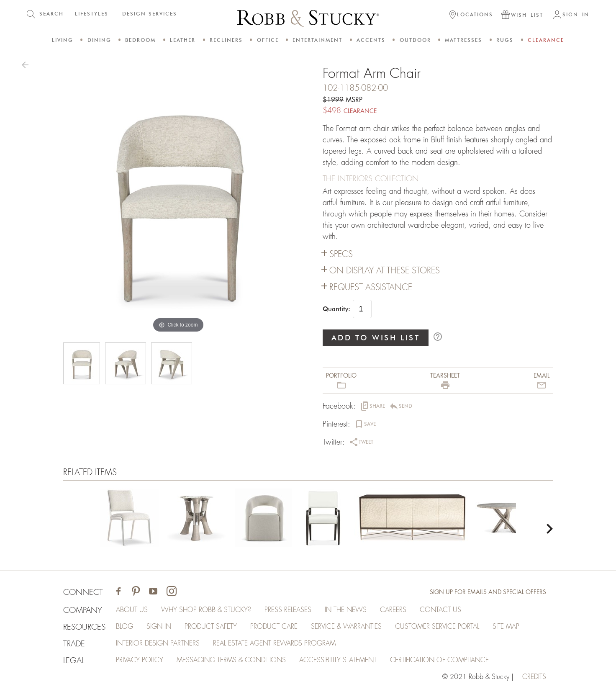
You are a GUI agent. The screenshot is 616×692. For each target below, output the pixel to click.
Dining (99, 40)
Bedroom (140, 40)
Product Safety (211, 627)
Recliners (226, 40)
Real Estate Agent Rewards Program (274, 643)
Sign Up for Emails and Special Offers (488, 592)
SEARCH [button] (51, 14)
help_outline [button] (438, 337)
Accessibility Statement (338, 660)
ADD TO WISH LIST (376, 338)
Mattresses (463, 40)
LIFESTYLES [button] (92, 14)
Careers (393, 610)
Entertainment (317, 40)
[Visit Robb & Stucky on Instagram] (172, 592)
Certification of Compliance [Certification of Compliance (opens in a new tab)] (439, 660)
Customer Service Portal (437, 627)
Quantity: (336, 309)
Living (63, 40)
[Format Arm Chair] (129, 520)
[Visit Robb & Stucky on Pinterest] (136, 592)
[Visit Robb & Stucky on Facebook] (118, 592)
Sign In (159, 627)
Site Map (506, 627)
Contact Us (440, 610)
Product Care (274, 627)
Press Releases (288, 610)
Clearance (546, 40)
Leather (183, 40)
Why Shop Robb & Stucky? (206, 610)
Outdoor (415, 40)
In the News (346, 610)
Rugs (505, 40)
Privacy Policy (140, 660)
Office (268, 40)
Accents (371, 40)
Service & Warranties (346, 627)
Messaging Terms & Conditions (231, 660)
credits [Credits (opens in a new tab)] (534, 677)
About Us (132, 610)
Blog (124, 627)
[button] (471, 15)
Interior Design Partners (158, 643)
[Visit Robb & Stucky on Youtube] (153, 592)
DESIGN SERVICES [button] (150, 14)
